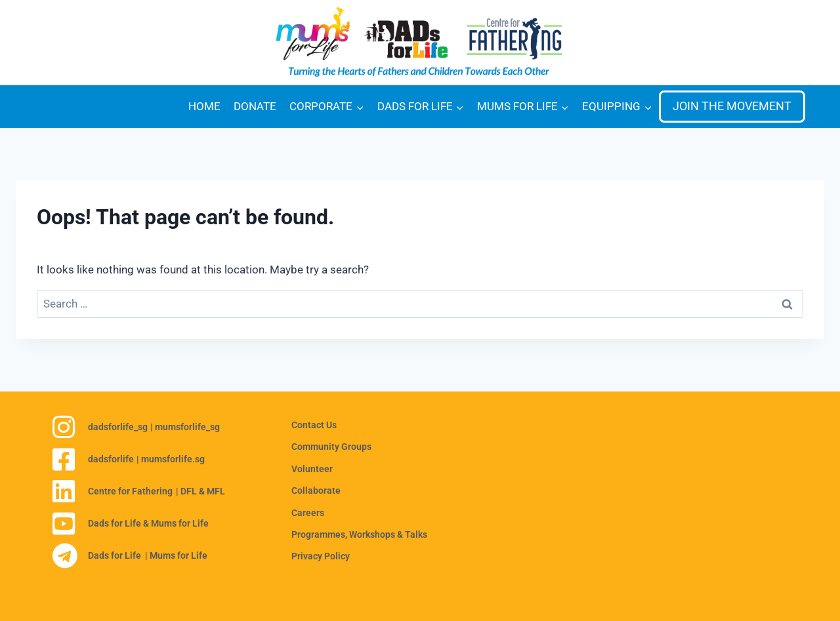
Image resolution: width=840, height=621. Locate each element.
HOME (204, 106)
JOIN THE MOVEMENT (732, 106)
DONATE (255, 106)
